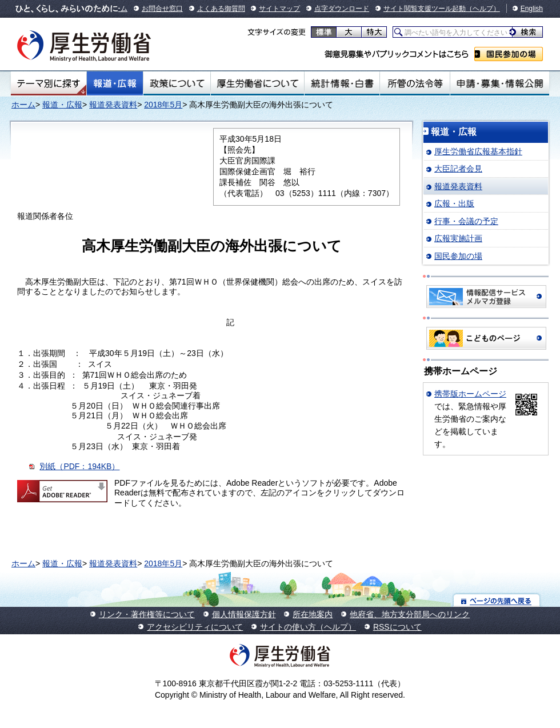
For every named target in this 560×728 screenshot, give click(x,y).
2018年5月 (163, 105)
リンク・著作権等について (147, 614)
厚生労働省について (258, 83)
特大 (374, 32)
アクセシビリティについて (195, 627)
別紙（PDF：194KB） (79, 466)
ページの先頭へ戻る (497, 600)
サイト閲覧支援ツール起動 (425, 9)
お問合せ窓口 (162, 9)
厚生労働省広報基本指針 (478, 151)
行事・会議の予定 (466, 221)
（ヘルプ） (483, 9)
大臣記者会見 (458, 169)
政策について (177, 83)
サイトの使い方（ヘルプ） (308, 627)
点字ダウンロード (342, 9)
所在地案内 (313, 614)
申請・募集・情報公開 (500, 83)
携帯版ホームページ (470, 394)
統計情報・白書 (342, 83)
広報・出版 (454, 203)
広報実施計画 (458, 238)
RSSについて (397, 627)
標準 (324, 32)
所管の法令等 (415, 83)
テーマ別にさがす (49, 83)
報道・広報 (115, 83)
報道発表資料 (113, 105)
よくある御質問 (221, 9)
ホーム (23, 105)
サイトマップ (279, 9)
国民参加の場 (509, 54)
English (532, 9)
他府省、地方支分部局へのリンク (410, 614)
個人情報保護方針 (244, 614)
